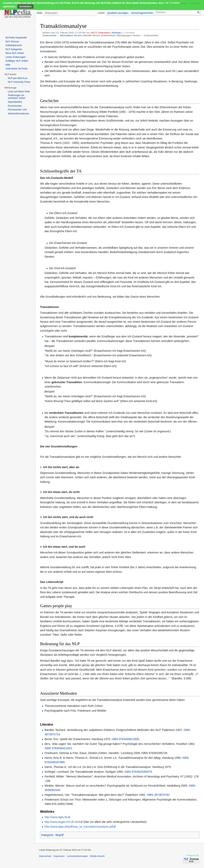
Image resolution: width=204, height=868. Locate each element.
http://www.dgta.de (56, 817)
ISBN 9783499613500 (125, 739)
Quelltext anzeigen (118, 13)
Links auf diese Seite (19, 92)
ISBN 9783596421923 (58, 748)
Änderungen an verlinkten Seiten (17, 97)
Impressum (59, 856)
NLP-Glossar (12, 42)
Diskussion (104, 33)
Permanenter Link (17, 110)
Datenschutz (45, 856)
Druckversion (15, 106)
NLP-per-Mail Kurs (18, 78)
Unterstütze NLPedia (16, 69)
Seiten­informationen (18, 114)
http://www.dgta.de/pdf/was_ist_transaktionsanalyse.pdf (79, 827)
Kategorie (47, 835)
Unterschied (50, 35)
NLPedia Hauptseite (16, 38)
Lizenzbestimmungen (77, 856)
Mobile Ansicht (97, 856)
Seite (39, 13)
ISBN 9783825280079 (138, 772)
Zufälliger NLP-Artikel (17, 61)
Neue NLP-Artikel (15, 53)
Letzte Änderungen (15, 57)
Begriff (59, 835)
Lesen (101, 13)
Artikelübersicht (14, 45)
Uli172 (94, 33)
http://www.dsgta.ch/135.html (62, 822)
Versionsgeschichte (142, 13)
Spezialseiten (15, 102)
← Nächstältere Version (69, 35)
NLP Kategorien (14, 49)
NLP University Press (19, 82)
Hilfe (8, 65)
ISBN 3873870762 (158, 795)
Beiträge (116, 33)
